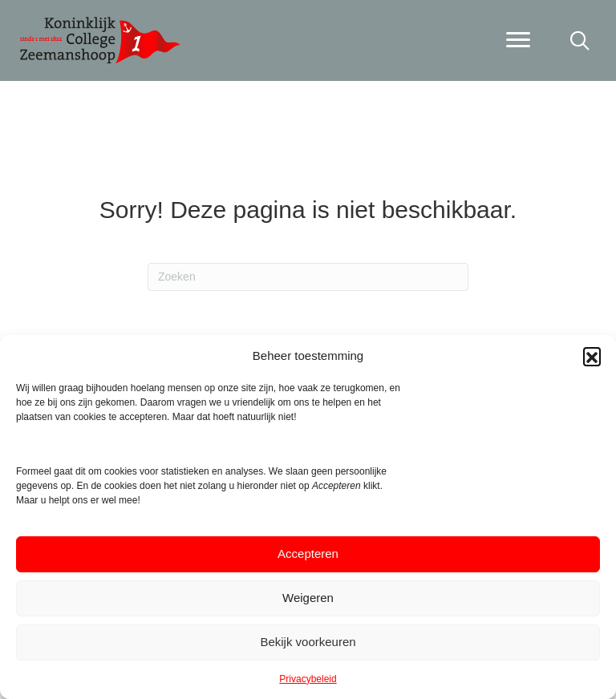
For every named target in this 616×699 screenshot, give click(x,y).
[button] (592, 356)
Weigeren (308, 598)
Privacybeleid (308, 679)
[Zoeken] (308, 277)
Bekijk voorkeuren (308, 642)
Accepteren (308, 554)
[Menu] (518, 40)
